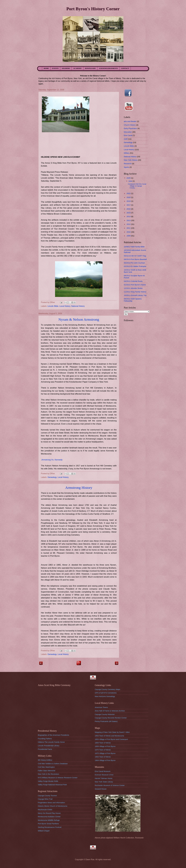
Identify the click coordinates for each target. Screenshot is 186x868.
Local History (65, 306)
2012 (129, 224)
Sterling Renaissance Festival (50, 827)
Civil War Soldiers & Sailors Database (53, 764)
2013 (129, 220)
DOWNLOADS (90, 68)
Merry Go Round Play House (49, 813)
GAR (126, 139)
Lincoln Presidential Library (49, 746)
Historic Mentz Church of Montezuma (53, 806)
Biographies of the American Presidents (53, 735)
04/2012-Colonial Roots (133, 281)
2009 (129, 236)
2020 (129, 197)
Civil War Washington (46, 767)
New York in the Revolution (49, 774)
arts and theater (130, 121)
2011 (129, 228)
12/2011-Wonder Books (133, 288)
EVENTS (55, 68)
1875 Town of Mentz (103, 750)
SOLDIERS (66, 68)
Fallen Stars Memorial (46, 771)
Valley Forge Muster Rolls (48, 781)
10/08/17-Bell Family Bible (134, 247)
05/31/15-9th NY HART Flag (135, 256)
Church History (130, 125)
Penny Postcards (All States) (106, 721)
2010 (129, 232)
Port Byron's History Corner (93, 9)
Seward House (101, 789)
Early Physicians (130, 128)
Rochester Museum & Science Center (110, 785)
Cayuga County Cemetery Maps (107, 689)
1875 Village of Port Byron (105, 753)
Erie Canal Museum (103, 771)
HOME (46, 68)
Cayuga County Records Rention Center (111, 718)
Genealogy (52, 477)
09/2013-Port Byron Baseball (135, 259)
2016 (129, 209)
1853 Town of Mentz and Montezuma (109, 736)
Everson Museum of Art (104, 775)
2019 (129, 201)
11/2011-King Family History (135, 292)
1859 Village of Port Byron (105, 746)
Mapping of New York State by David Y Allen (112, 732)
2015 (129, 213)
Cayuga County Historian (105, 714)
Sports (126, 167)
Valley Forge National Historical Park (52, 785)
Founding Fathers (45, 739)
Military (127, 153)
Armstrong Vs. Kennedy (52, 460)
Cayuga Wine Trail (45, 799)
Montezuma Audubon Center (49, 817)
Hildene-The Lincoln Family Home (51, 742)
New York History (131, 160)
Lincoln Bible (53, 306)
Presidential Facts (45, 749)
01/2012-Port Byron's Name (135, 285)
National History (78, 306)
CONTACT (125, 68)
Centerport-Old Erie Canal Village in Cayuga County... (137, 186)
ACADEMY (78, 68)
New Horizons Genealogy (105, 696)
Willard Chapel (44, 831)
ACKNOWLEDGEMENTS (108, 68)
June (131, 181)
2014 (129, 216)
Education (128, 132)
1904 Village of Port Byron (105, 760)
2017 (129, 205)
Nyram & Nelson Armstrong (79, 319)
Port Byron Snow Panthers (48, 824)
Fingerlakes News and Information (51, 803)
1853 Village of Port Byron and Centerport (111, 739)
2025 (129, 178)
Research (128, 164)
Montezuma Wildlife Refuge (49, 820)
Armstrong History (79, 488)
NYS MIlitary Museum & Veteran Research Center (58, 778)
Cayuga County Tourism (47, 796)
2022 (129, 193)
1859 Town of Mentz (103, 743)
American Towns (101, 707)
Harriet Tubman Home (104, 778)
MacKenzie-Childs (45, 810)
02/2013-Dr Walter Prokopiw (135, 266)
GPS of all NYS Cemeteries (106, 693)
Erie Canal (128, 135)
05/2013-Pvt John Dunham (134, 263)
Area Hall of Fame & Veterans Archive (110, 711)
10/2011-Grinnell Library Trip (135, 295)
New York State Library (104, 782)
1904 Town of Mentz (103, 757)
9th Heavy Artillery (45, 760)
